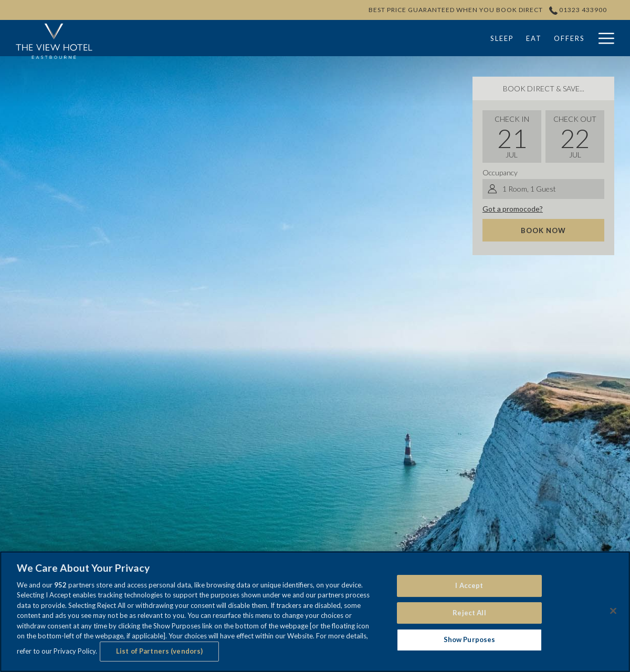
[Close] (613, 611)
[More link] (602, 38)
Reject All (469, 613)
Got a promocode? (513, 209)
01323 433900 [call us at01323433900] (579, 10)
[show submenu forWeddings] (474, 38)
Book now (543, 230)
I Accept (469, 585)
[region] (315, 612)
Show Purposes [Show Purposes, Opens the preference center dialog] (470, 639)
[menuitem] (251, 38)
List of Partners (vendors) (159, 651)
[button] (512, 136)
